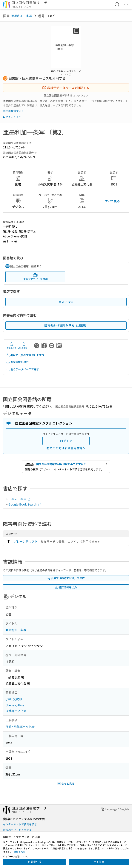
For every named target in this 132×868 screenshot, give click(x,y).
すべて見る (112, 201)
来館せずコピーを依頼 (35, 277)
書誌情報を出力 (17, 362)
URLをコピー (23, 346)
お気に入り (11, 346)
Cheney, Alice (15, 705)
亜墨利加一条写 (22, 16)
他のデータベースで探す (23, 369)
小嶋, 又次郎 (14, 699)
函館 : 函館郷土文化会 (20, 727)
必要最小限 (35, 862)
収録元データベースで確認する (66, 88)
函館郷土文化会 (16, 711)
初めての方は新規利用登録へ (66, 448)
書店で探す (66, 302)
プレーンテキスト (26, 541)
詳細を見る (19, 851)
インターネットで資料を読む (20, 824)
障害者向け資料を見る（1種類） (66, 325)
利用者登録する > (13, 111)
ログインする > (12, 117)
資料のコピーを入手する (17, 830)
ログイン (66, 441)
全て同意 (99, 862)
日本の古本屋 (20, 499)
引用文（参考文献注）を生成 (25, 355)
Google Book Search (25, 504)
